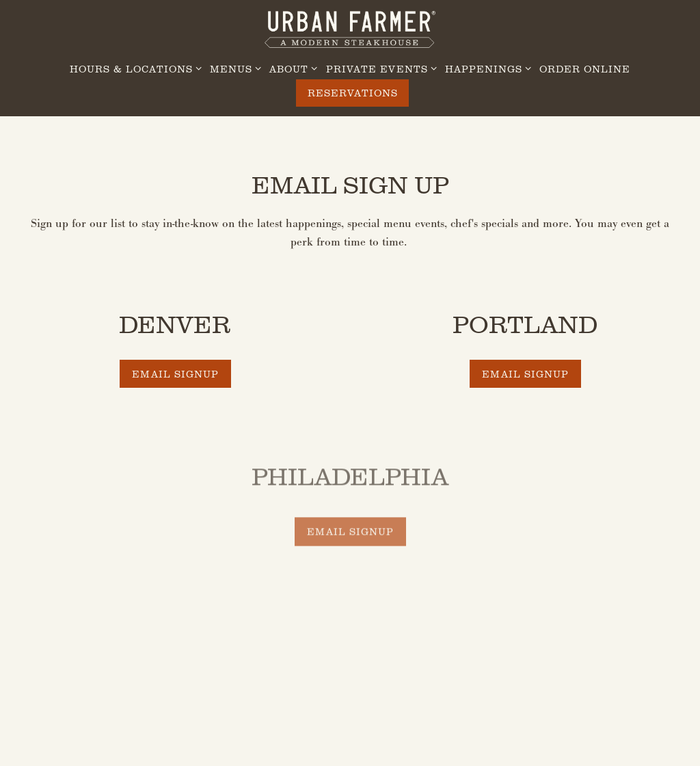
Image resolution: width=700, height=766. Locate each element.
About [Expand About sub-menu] (291, 68)
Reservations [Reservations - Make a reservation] (353, 93)
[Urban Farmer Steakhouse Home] (350, 28)
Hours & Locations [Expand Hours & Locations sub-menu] (133, 68)
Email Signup (175, 374)
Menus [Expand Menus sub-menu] (233, 68)
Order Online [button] (585, 69)
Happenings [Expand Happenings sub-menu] (486, 68)
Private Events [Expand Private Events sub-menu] (379, 68)
